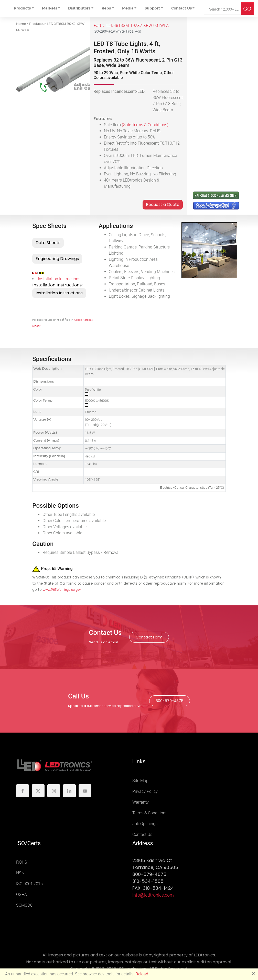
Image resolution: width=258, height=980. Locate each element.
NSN (20, 873)
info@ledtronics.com (153, 895)
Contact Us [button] (181, 8)
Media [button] (128, 8)
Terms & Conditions (150, 813)
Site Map (140, 781)
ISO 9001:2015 (29, 884)
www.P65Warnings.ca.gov (62, 590)
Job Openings (145, 824)
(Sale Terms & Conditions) (145, 125)
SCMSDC (24, 905)
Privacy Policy (145, 791)
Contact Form (149, 637)
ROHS (22, 862)
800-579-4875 (170, 701)
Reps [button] (106, 8)
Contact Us (142, 834)
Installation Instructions (59, 279)
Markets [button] (50, 8)
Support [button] (152, 8)
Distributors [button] (79, 8)
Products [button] (22, 8)
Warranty (141, 802)
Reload (142, 974)
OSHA (21, 894)
